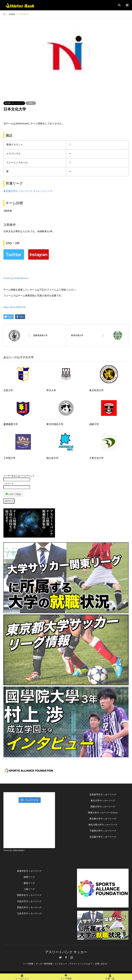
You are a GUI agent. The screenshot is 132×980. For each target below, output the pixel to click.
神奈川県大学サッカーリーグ (103, 825)
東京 (31, 103)
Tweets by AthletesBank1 (14, 850)
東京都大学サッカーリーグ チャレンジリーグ (28, 191)
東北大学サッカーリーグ (103, 801)
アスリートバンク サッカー (66, 952)
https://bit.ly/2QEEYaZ (15, 307)
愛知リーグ (29, 883)
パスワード (9, 484)
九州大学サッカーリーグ (29, 913)
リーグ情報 (28, 964)
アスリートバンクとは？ (81, 964)
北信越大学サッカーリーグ (103, 837)
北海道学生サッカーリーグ (103, 795)
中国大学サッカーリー (28, 901)
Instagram (72, 957)
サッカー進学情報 (44, 964)
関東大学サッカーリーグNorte (103, 813)
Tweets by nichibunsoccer (16, 278)
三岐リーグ (29, 889)
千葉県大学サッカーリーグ (103, 831)
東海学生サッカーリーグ (29, 871)
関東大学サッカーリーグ (103, 807)
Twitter (60, 957)
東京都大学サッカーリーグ (103, 819)
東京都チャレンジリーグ (14, 103)
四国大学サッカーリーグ (29, 907)
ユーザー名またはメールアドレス (19, 476)
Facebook (66, 957)
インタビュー (61, 964)
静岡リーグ (29, 877)
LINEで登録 (13, 494)
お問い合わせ (101, 964)
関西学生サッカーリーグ (29, 895)
